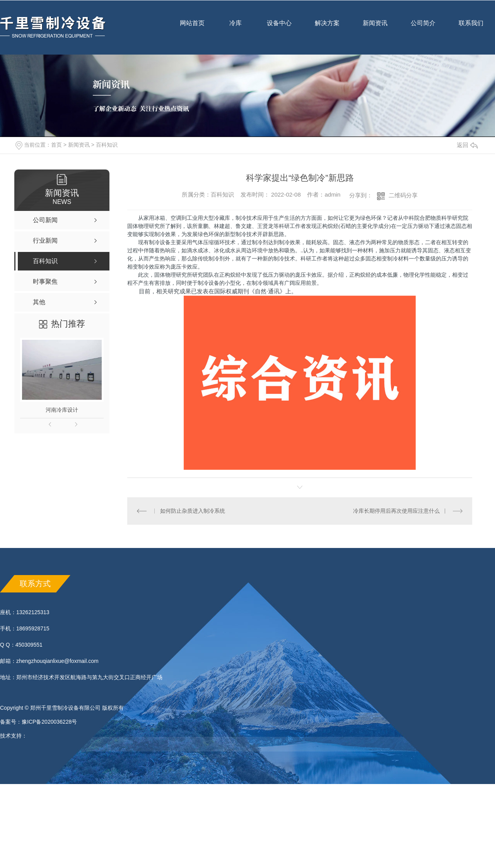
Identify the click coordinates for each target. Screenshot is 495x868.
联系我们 (471, 28)
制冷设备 (160, 242)
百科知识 (107, 145)
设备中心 (279, 28)
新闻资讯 (375, 28)
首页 (56, 145)
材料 (368, 250)
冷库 (236, 28)
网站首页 (192, 28)
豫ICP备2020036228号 (49, 722)
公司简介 (423, 28)
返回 (467, 145)
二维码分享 (403, 195)
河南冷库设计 (62, 410)
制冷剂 (260, 242)
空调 (176, 218)
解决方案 (327, 23)
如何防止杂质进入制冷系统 (193, 511)
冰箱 (160, 218)
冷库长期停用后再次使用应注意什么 (396, 511)
